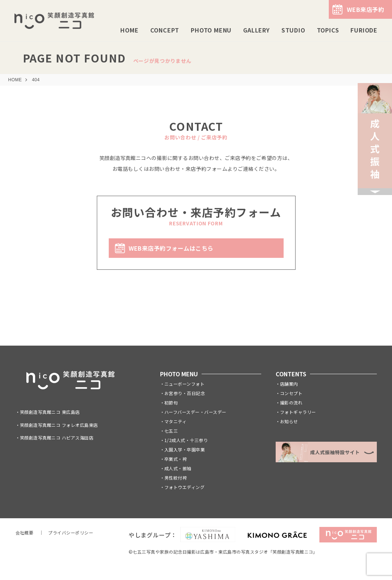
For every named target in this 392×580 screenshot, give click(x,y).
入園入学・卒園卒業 (185, 449)
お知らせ (289, 421)
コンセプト (291, 393)
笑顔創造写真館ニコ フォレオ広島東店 (59, 425)
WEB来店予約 (365, 9)
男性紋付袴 (176, 478)
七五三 (171, 431)
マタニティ (175, 421)
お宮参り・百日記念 (185, 393)
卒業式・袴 (176, 459)
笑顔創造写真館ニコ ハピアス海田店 (57, 438)
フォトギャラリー (298, 412)
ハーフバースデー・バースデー (195, 412)
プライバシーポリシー (71, 533)
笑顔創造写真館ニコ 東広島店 (50, 412)
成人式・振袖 (178, 468)
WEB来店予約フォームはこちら (171, 248)
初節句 (171, 402)
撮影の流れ (291, 402)
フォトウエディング (184, 487)
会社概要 (25, 533)
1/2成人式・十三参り (186, 440)
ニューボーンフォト (184, 384)
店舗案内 (289, 384)
